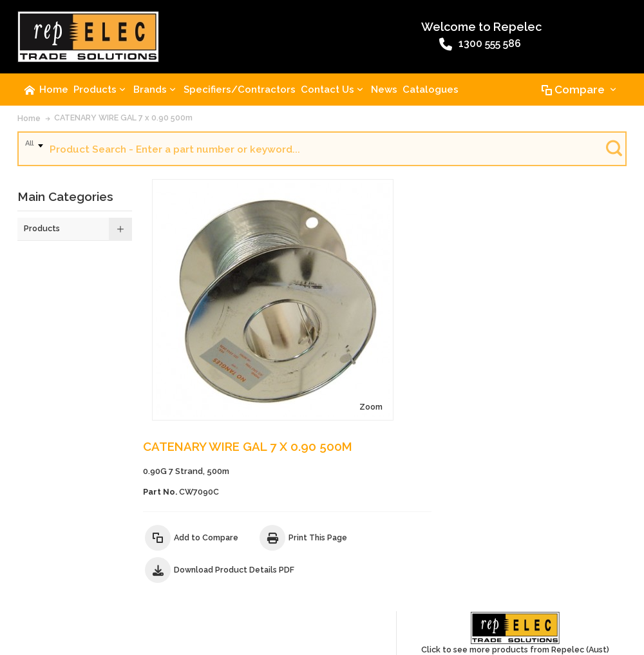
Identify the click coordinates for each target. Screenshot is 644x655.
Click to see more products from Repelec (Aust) (573, 214)
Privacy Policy (553, 560)
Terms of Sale (293, 560)
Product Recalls (226, 560)
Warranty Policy (487, 560)
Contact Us (88, 560)
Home (29, 122)
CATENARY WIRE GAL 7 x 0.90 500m (123, 121)
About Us (40, 560)
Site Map (38, 583)
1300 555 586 (292, 47)
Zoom (276, 324)
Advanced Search (152, 560)
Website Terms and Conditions (388, 560)
